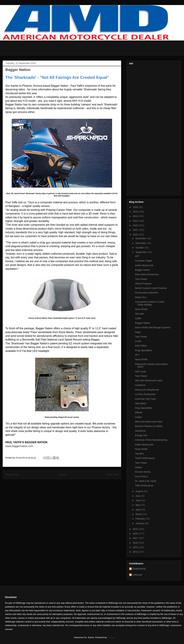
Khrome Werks (143, 472)
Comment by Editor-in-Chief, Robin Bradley (150, 303)
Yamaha (139, 454)
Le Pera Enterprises (145, 394)
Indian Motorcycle (144, 265)
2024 (136, 216)
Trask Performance (145, 458)
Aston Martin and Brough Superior (153, 327)
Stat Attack (141, 403)
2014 (136, 552)
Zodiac (139, 417)
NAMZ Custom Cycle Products (151, 288)
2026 (136, 207)
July (138, 496)
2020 (136, 235)
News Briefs (141, 309)
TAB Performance (144, 486)
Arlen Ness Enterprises (147, 274)
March (139, 514)
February (141, 519)
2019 (136, 529)
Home (63, 475)
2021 (136, 230)
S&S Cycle (141, 371)
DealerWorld (139, 569)
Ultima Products (143, 284)
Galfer (138, 318)
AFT (137, 256)
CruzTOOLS (141, 477)
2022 (136, 225)
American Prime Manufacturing (151, 440)
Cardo (138, 341)
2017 (136, 538)
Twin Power (141, 279)
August (139, 491)
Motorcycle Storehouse (147, 390)
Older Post (112, 475)
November (141, 243)
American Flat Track (145, 399)
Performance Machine (146, 293)
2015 (136, 547)
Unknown (137, 575)
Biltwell (139, 412)
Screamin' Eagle (144, 261)
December (141, 238)
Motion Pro (141, 297)
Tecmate (139, 314)
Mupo (138, 332)
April (138, 510)
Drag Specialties (144, 350)
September (142, 252)
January (140, 523)
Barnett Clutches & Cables (149, 426)
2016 (136, 543)
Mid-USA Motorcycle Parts (149, 380)
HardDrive (140, 385)
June (138, 500)
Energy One (141, 435)
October (140, 248)
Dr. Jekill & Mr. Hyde (146, 481)
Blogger (111, 637)
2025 (136, 212)
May (138, 505)
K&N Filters (141, 346)
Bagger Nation (143, 270)
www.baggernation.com (19, 446)
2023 (136, 221)
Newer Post (12, 475)
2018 (136, 534)
